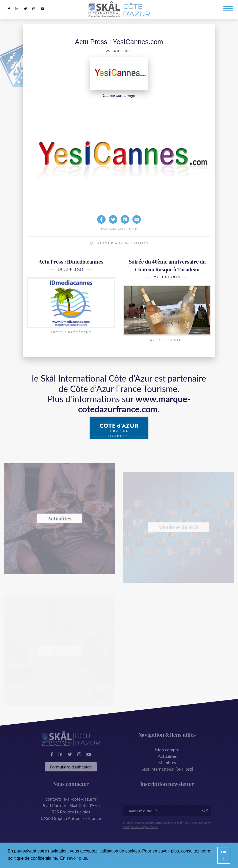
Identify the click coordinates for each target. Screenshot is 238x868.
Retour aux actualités (119, 250)
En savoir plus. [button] (74, 858)
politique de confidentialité (141, 827)
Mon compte (167, 750)
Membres (167, 762)
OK (205, 810)
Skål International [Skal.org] (167, 769)
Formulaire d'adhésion (71, 767)
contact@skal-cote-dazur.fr (71, 799)
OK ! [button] (224, 855)
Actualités (167, 756)
